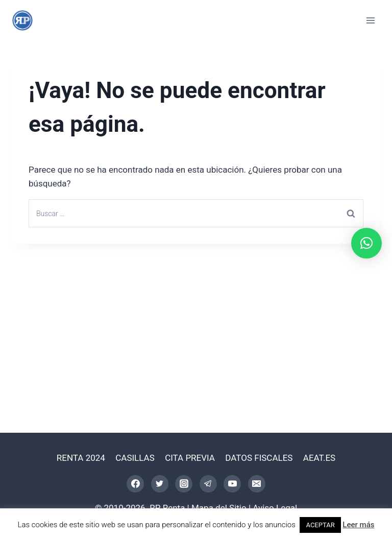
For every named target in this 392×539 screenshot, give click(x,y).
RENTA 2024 (81, 458)
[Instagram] (184, 484)
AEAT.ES (319, 458)
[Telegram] (208, 484)
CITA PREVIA (190, 458)
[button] (366, 243)
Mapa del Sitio (219, 508)
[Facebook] (135, 484)
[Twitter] (160, 484)
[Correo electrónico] (257, 484)
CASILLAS (135, 458)
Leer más (358, 525)
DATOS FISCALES (259, 458)
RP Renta (167, 508)
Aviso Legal (275, 508)
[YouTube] (232, 484)
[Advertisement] (196, 320)
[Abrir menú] (370, 20)
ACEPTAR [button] (320, 525)
